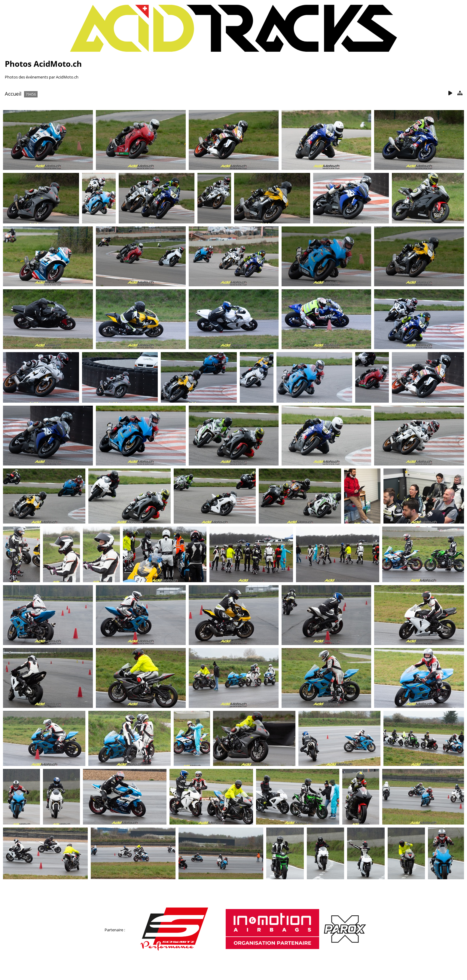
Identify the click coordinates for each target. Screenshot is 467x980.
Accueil (13, 94)
